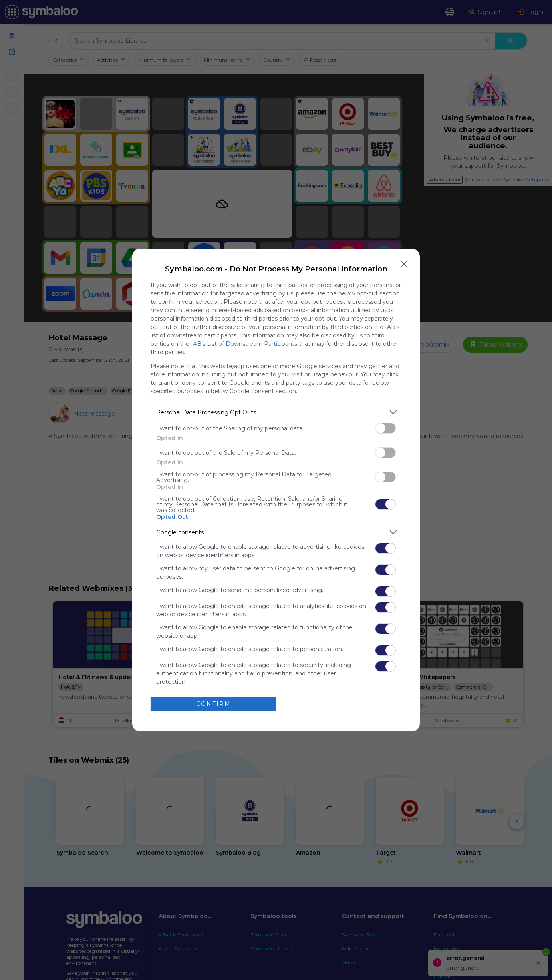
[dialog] (276, 490)
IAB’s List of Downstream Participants (244, 344)
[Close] (404, 264)
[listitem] (276, 412)
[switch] (385, 428)
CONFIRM (213, 704)
